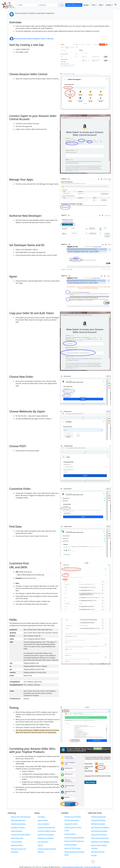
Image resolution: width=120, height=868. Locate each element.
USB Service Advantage (98, 817)
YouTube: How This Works (73, 817)
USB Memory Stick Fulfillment (100, 842)
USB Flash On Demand (98, 824)
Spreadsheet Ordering (18, 827)
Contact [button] (109, 5)
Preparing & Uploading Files (46, 827)
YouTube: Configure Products (47, 831)
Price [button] (94, 5)
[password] (48, 5)
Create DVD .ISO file (71, 824)
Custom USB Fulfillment (98, 820)
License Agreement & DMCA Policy (72, 867)
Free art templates (43, 824)
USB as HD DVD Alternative (100, 838)
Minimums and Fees (17, 845)
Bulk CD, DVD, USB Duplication (21, 817)
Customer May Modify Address (21, 835)
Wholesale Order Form (18, 820)
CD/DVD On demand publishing (74, 838)
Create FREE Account (74, 5)
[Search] (116, 5)
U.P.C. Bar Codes (43, 842)
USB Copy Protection (98, 852)
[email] (27, 5)
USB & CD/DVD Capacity (99, 835)
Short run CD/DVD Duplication (74, 841)
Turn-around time (16, 842)
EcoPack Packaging (70, 845)
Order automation (17, 831)
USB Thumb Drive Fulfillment (100, 827)
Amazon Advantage (17, 838)
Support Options (43, 820)
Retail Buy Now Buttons (18, 824)
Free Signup (41, 817)
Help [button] (101, 5)
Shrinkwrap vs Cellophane (46, 838)
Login (62, 5)
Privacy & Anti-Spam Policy (93, 867)
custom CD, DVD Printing (72, 848)
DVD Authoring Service (72, 820)
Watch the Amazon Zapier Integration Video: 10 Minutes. (31, 38)
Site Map (94, 855)
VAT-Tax (40, 845)
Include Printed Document (46, 835)
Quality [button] (86, 5)
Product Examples (70, 834)
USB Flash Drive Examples (99, 831)
